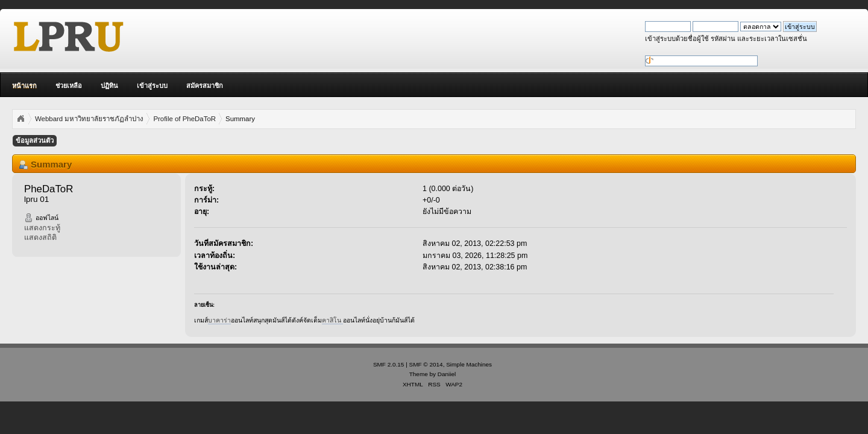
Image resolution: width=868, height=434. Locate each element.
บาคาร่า (219, 320)
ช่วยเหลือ (69, 86)
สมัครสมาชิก (205, 86)
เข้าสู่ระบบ (152, 86)
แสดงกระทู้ (42, 228)
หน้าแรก (24, 86)
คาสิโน (332, 320)
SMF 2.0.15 (389, 364)
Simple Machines (469, 364)
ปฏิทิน (109, 86)
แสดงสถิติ (40, 237)
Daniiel (447, 374)
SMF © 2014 (426, 364)
